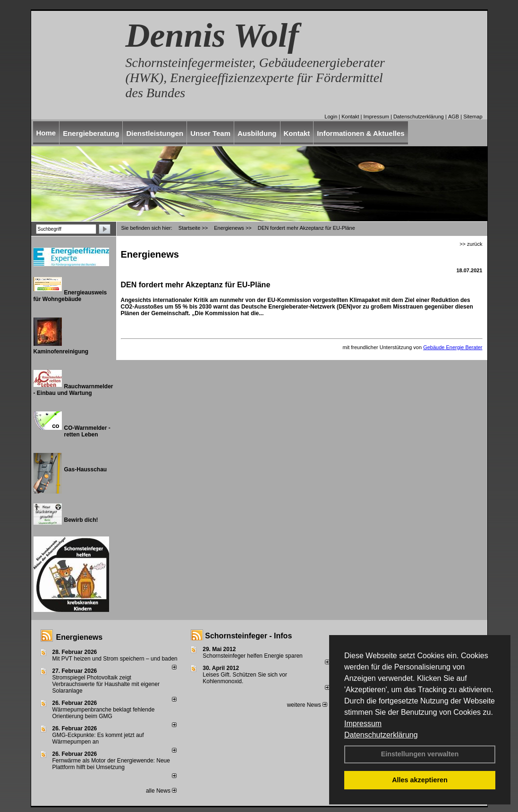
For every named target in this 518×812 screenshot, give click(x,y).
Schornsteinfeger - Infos (248, 636)
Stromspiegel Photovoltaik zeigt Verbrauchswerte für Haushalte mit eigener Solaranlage (106, 684)
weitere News (307, 705)
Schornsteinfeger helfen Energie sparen (252, 656)
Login (331, 117)
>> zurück (471, 244)
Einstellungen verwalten (420, 754)
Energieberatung (91, 133)
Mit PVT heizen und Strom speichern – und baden (115, 659)
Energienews (80, 637)
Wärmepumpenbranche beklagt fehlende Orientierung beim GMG (104, 713)
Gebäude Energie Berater (453, 347)
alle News (161, 791)
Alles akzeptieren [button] (420, 780)
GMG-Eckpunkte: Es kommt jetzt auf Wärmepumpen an (98, 738)
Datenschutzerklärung (381, 735)
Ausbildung (257, 133)
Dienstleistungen (155, 133)
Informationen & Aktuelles (361, 133)
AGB (454, 117)
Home (46, 133)
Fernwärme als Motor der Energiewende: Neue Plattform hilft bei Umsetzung (111, 764)
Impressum (363, 724)
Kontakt (350, 117)
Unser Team (210, 133)
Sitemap (473, 117)
